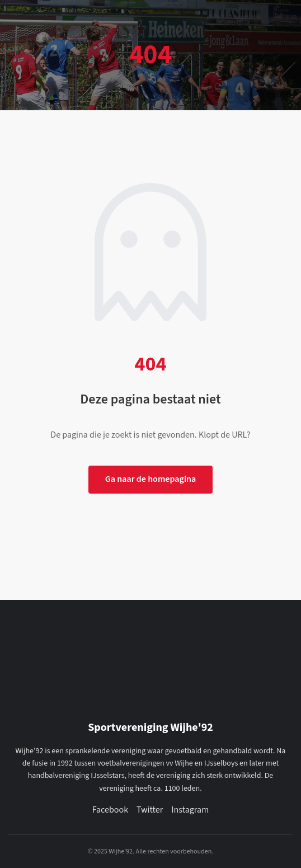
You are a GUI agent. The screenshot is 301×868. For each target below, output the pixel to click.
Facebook (110, 810)
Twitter (150, 810)
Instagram (190, 810)
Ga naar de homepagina (151, 479)
